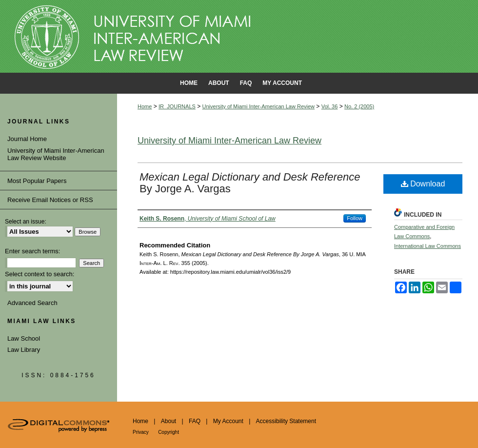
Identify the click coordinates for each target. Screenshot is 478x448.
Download (423, 184)
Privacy (141, 432)
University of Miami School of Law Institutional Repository (239, 37)
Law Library (24, 350)
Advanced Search (32, 303)
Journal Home (27, 139)
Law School (24, 338)
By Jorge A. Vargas (250, 183)
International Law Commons (428, 246)
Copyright (169, 432)
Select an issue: (26, 222)
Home (145, 106)
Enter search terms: (32, 251)
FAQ (195, 421)
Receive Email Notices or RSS (50, 200)
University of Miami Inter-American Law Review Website (56, 154)
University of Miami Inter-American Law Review (259, 106)
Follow (355, 218)
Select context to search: (40, 274)
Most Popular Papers (37, 181)
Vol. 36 (330, 106)
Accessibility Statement (286, 421)
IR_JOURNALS (177, 106)
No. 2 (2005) (359, 106)
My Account (228, 421)
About (169, 421)
